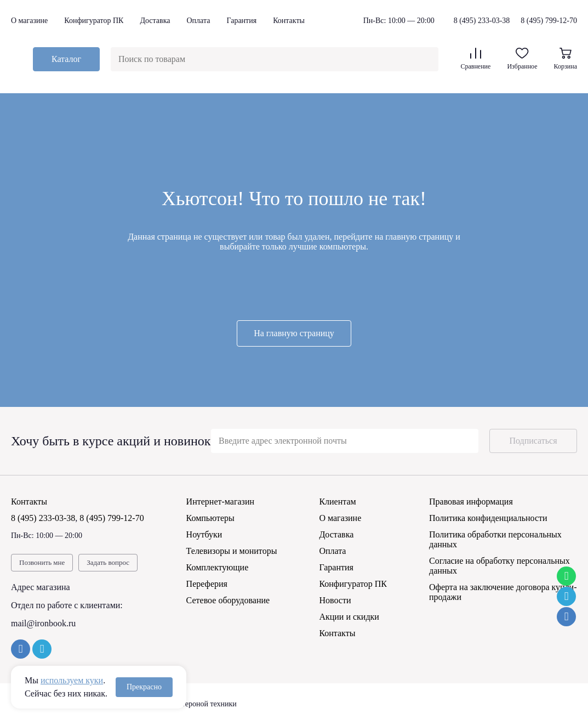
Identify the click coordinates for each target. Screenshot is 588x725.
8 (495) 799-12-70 (549, 21)
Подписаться (533, 441)
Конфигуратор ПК (94, 21)
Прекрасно (144, 687)
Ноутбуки (204, 534)
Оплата (198, 21)
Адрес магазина (41, 587)
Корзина (566, 59)
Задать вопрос (108, 562)
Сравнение (475, 59)
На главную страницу (294, 333)
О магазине (29, 21)
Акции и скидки (349, 617)
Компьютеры (210, 518)
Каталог (66, 59)
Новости (335, 600)
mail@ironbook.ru (43, 623)
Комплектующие (218, 567)
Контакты (289, 21)
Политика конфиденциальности (488, 518)
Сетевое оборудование (228, 600)
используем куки (72, 680)
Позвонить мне (42, 562)
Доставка (155, 21)
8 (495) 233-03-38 (482, 21)
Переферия (207, 584)
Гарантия (241, 21)
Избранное (522, 59)
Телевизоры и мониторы (232, 551)
